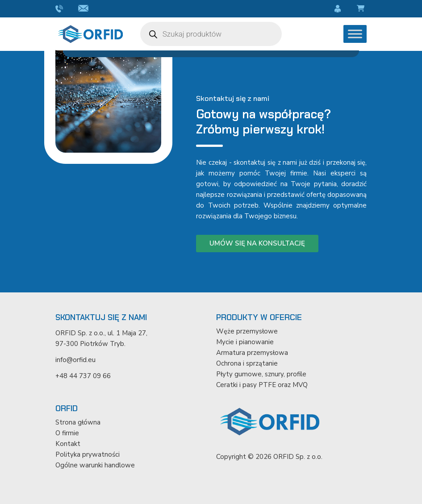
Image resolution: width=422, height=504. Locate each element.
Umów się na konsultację (257, 243)
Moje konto (339, 9)
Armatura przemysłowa (252, 353)
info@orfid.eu (85, 9)
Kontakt (68, 444)
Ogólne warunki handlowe (95, 465)
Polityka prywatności (88, 454)
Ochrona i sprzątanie (247, 363)
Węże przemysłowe (247, 331)
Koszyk (362, 9)
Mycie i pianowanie (245, 342)
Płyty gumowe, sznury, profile (261, 374)
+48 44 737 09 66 (60, 9)
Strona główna (78, 422)
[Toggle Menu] (355, 34)
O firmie (67, 433)
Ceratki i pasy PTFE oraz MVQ (262, 385)
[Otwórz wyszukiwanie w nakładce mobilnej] (211, 34)
